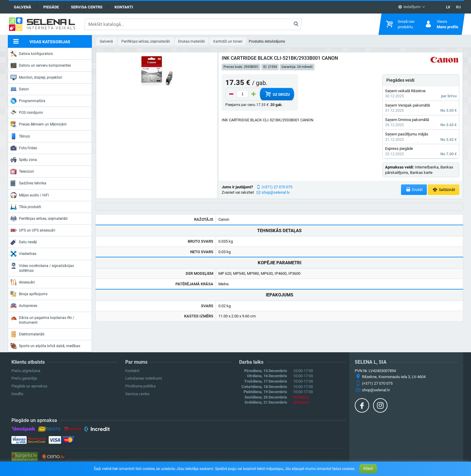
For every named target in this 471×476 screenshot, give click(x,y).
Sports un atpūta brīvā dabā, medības (45, 346)
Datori (20, 89)
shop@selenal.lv (276, 192)
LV (448, 7)
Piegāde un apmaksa (29, 386)
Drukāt (414, 190)
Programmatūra (28, 101)
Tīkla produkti (26, 207)
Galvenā (23, 7)
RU (458, 7)
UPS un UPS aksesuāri (33, 230)
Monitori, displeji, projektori (36, 77)
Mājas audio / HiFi (30, 195)
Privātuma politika (140, 386)
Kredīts (17, 394)
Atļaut (368, 468)
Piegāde (51, 7)
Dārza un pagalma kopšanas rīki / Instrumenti (42, 320)
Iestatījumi (409, 7)
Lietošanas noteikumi (144, 378)
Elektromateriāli (27, 334)
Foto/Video (24, 148)
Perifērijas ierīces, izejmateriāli (39, 219)
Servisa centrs (87, 7)
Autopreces (24, 306)
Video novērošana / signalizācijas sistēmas (42, 268)
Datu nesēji (24, 242)
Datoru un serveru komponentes (41, 65)
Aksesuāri (23, 282)
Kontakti (124, 7)
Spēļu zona (24, 160)
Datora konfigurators (32, 54)
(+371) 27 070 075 (277, 187)
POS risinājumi (27, 112)
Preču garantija (24, 378)
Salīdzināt (444, 190)
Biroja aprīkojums (29, 294)
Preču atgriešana (26, 371)
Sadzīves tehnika (28, 183)
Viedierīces (23, 254)
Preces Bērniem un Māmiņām (39, 124)
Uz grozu (277, 94)
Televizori (22, 171)
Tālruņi (20, 136)
